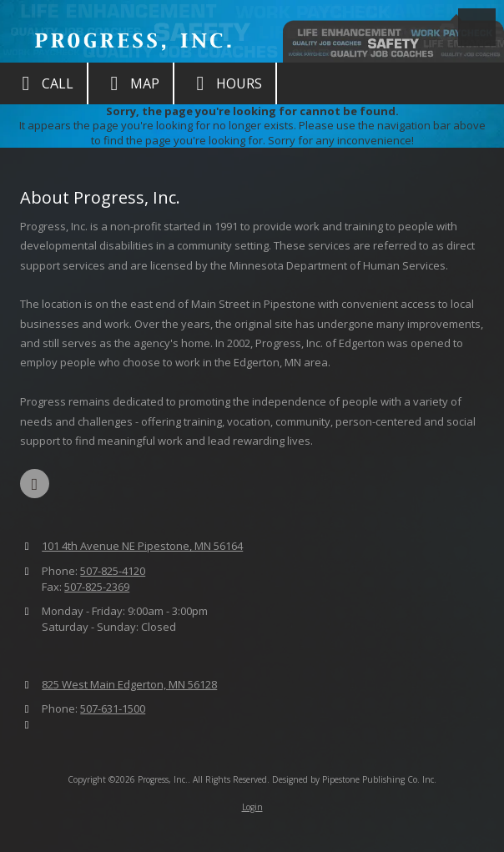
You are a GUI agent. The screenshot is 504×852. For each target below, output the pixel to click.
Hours (225, 83)
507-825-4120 (113, 571)
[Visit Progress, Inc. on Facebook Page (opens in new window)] (35, 484)
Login (252, 807)
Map (131, 83)
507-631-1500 (113, 708)
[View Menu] (477, 27)
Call (43, 83)
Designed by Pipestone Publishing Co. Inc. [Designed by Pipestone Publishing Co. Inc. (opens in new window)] (354, 779)
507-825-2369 (97, 587)
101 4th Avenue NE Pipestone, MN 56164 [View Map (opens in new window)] (142, 546)
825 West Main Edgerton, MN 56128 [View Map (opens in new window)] (129, 684)
